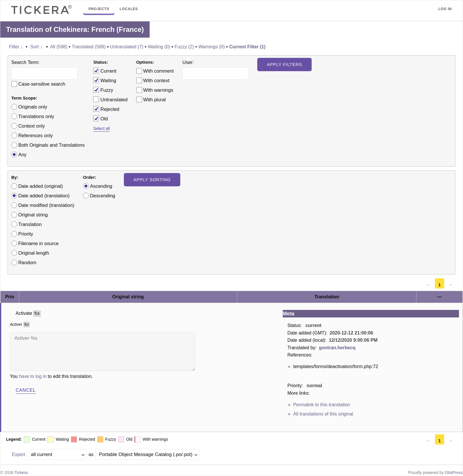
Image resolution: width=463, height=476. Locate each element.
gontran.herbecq (337, 348)
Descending (103, 196)
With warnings (158, 90)
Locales (129, 9)
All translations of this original (323, 414)
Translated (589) (89, 47)
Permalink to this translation (322, 405)
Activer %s (102, 352)
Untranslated (110, 99)
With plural (155, 100)
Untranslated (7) (127, 47)
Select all (101, 128)
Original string (33, 215)
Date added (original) (41, 186)
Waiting (105, 80)
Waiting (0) (159, 47)
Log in (445, 9)
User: (188, 62)
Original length (34, 253)
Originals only (33, 107)
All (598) (59, 47)
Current (105, 71)
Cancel (26, 390)
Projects (99, 9)
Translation (30, 224)
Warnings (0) (212, 47)
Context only (32, 126)
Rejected (106, 109)
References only (35, 135)
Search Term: (25, 62)
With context (156, 80)
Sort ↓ (36, 47)
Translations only (36, 116)
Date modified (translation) (46, 205)
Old (100, 118)
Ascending (101, 186)
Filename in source (38, 243)
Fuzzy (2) (184, 47)
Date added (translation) (44, 196)
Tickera (21, 473)
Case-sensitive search (42, 84)
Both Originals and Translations (51, 145)
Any (22, 155)
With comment (158, 71)
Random (27, 262)
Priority (26, 234)
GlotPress (454, 473)
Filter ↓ (16, 47)
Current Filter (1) (247, 47)
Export (19, 454)
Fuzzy (103, 90)
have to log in (33, 376)
